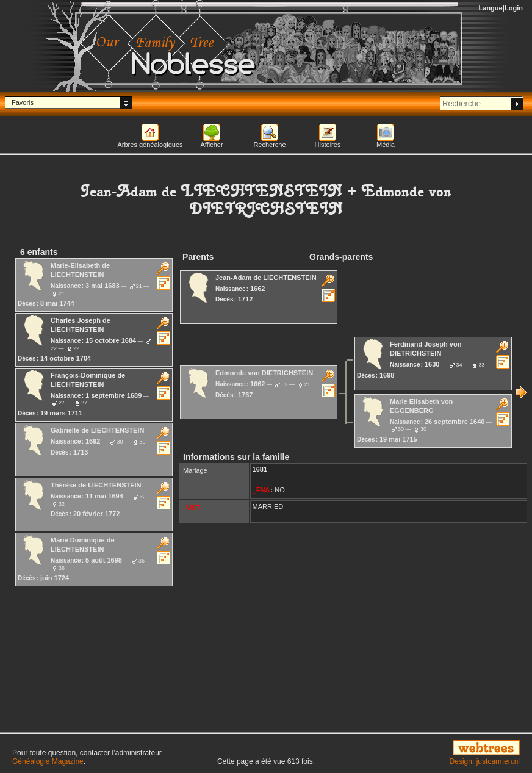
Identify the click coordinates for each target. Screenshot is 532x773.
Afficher (211, 145)
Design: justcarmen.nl (485, 761)
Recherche (269, 145)
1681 (260, 469)
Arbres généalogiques (150, 145)
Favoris (23, 102)
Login (514, 8)
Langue (491, 8)
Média (386, 145)
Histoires (328, 145)
